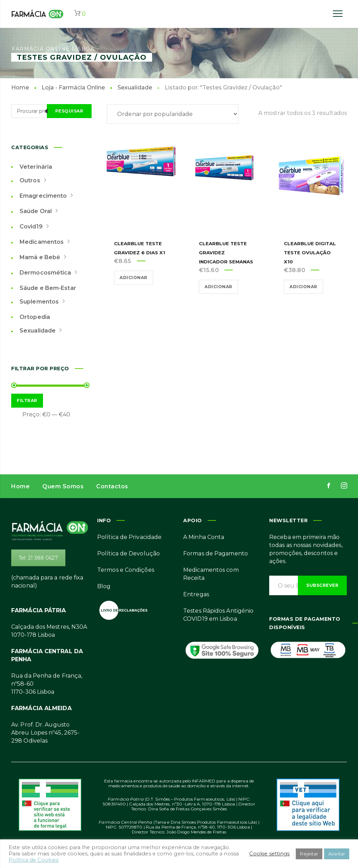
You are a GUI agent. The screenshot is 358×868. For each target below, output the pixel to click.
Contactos (112, 486)
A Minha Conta (204, 537)
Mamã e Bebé (45, 257)
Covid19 (37, 226)
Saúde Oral (41, 211)
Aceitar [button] (337, 854)
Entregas (196, 594)
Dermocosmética (51, 272)
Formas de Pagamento (216, 553)
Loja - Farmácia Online (73, 87)
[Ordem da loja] (173, 114)
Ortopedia (35, 317)
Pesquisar (69, 111)
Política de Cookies (34, 860)
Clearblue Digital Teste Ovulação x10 (305, 253)
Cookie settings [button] (270, 854)
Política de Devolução (128, 553)
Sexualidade (135, 87)
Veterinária (36, 167)
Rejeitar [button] (309, 854)
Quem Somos (63, 486)
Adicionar (134, 278)
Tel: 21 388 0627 (38, 558)
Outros (35, 180)
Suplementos (45, 301)
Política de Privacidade (129, 537)
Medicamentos (47, 241)
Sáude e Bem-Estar (48, 288)
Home (20, 87)
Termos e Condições (126, 570)
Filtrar (27, 400)
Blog (104, 586)
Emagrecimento (49, 195)
